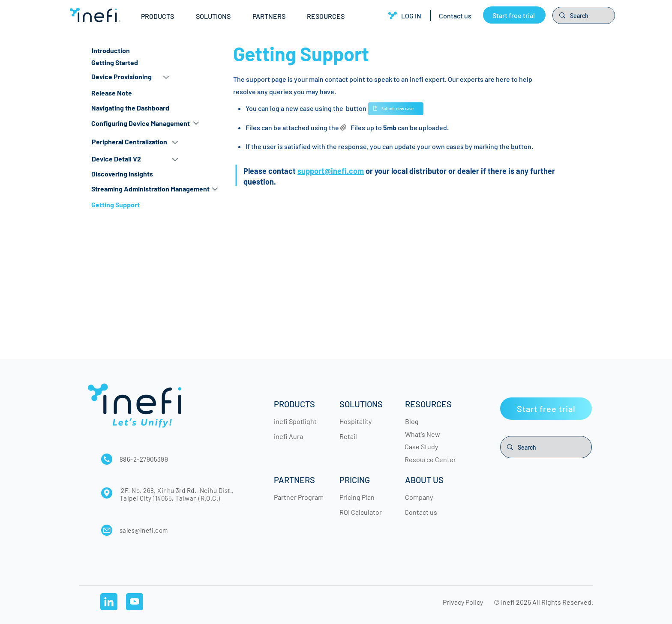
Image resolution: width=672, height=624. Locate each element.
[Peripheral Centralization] (130, 142)
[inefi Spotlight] (300, 421)
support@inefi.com (331, 171)
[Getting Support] (136, 205)
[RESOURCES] (431, 404)
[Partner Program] (300, 497)
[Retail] (365, 436)
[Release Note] (141, 93)
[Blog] (431, 421)
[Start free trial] (514, 15)
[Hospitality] (365, 421)
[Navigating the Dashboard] (141, 108)
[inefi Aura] (300, 436)
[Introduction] (137, 51)
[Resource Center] (430, 459)
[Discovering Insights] (136, 174)
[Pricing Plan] (365, 497)
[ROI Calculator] (365, 512)
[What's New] (431, 434)
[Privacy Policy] (464, 602)
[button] (162, 16)
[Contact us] (455, 15)
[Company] (431, 497)
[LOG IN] (405, 15)
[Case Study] (430, 446)
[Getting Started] (136, 63)
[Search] (583, 15)
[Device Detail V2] (130, 159)
